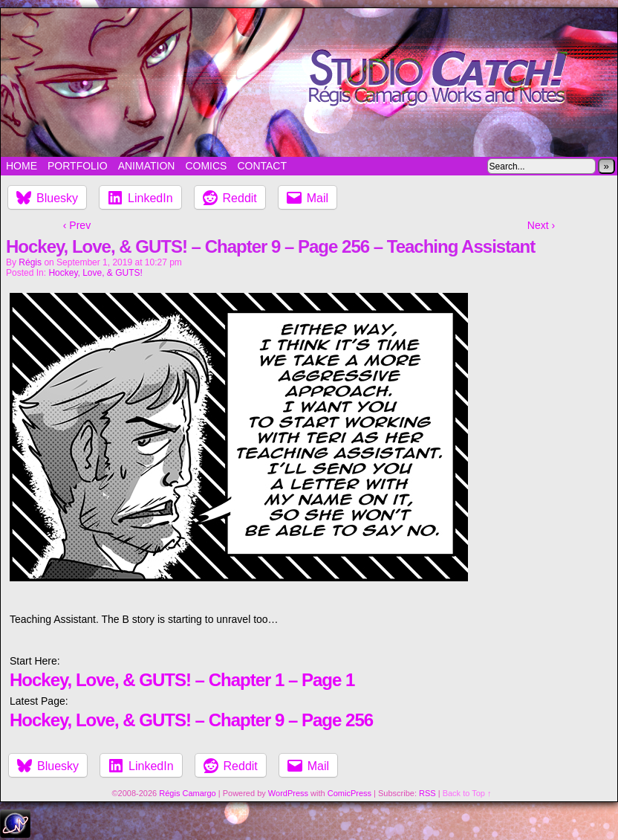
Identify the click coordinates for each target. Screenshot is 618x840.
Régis (30, 262)
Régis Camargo (187, 793)
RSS (427, 793)
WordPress (288, 793)
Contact (262, 166)
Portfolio (78, 166)
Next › (541, 225)
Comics (206, 166)
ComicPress (349, 793)
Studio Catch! (309, 83)
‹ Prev (77, 225)
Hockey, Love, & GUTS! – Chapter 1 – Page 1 (182, 680)
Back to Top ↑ (467, 793)
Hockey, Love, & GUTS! (95, 273)
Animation (147, 166)
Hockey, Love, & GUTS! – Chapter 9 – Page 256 (191, 720)
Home (22, 166)
